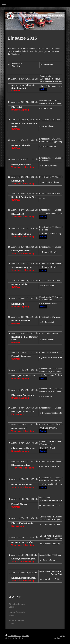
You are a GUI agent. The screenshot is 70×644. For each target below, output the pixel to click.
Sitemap (25, 636)
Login (62, 636)
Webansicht (59, 638)
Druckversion (13, 636)
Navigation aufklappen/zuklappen (35, 4)
